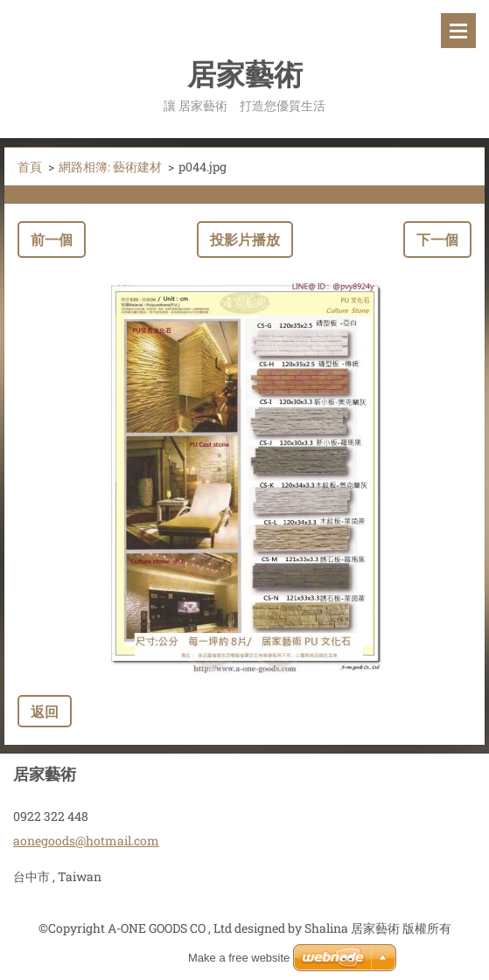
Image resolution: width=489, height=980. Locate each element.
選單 (458, 31)
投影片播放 (245, 239)
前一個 (52, 239)
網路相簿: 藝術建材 (110, 167)
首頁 (30, 167)
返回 (45, 711)
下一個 (437, 239)
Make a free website (239, 958)
